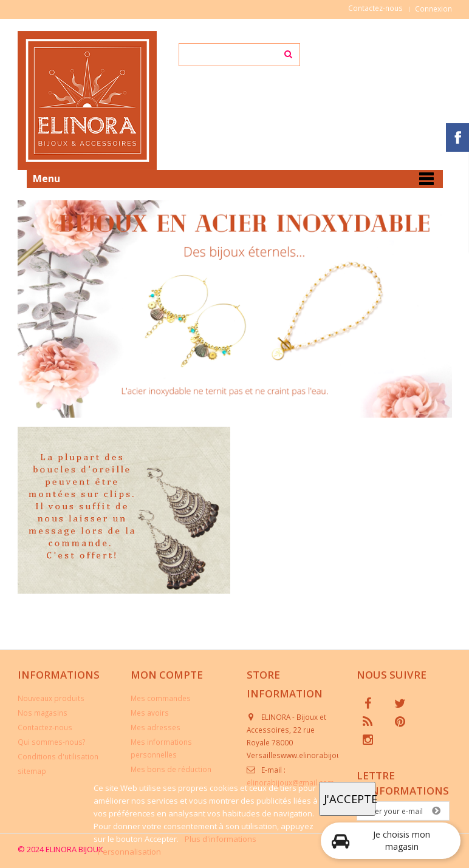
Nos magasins (43, 713)
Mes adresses (156, 727)
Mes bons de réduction (171, 769)
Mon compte (167, 675)
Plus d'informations (221, 839)
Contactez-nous (375, 8)
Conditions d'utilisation (58, 756)
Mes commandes (161, 698)
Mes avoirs (150, 713)
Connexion (433, 8)
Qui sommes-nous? (51, 742)
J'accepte (350, 798)
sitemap (32, 771)
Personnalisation (129, 852)
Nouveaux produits (51, 698)
